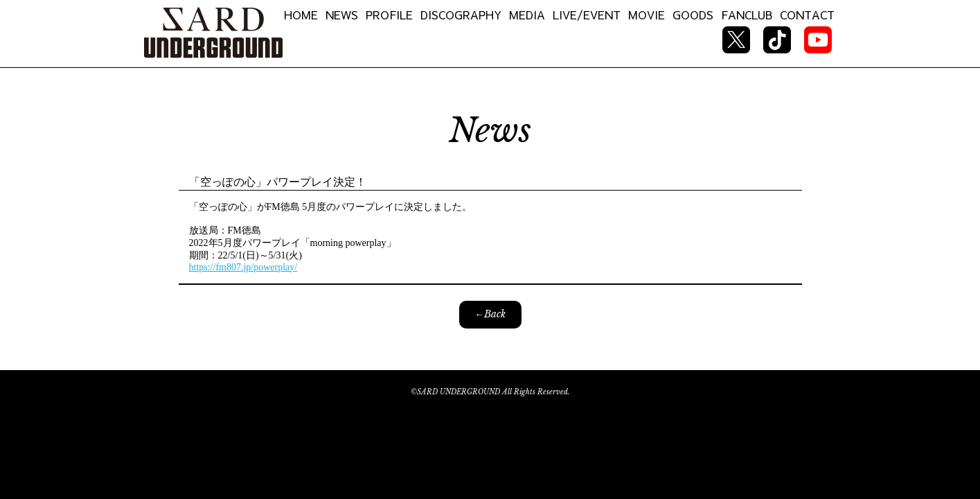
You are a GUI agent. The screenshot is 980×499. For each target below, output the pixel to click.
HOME (301, 15)
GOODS (693, 15)
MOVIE (647, 15)
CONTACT (807, 15)
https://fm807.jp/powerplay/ (243, 267)
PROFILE (389, 15)
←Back (490, 314)
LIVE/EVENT (587, 15)
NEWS (342, 15)
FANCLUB (747, 15)
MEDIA (527, 15)
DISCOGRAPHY (461, 15)
